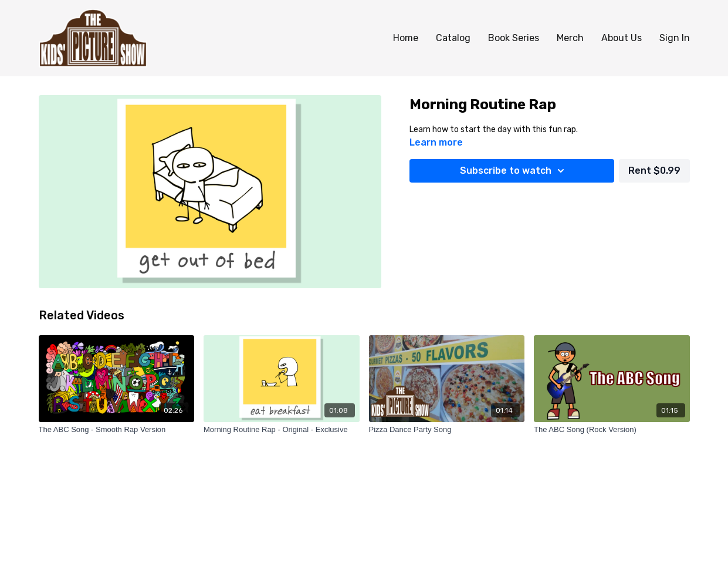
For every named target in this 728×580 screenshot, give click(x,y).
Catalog (453, 38)
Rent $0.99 (654, 171)
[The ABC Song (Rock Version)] (612, 430)
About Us (622, 38)
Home (406, 38)
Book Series (514, 38)
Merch (570, 38)
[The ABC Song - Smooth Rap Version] (117, 430)
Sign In (675, 38)
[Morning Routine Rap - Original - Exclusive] (282, 430)
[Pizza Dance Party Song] (447, 430)
